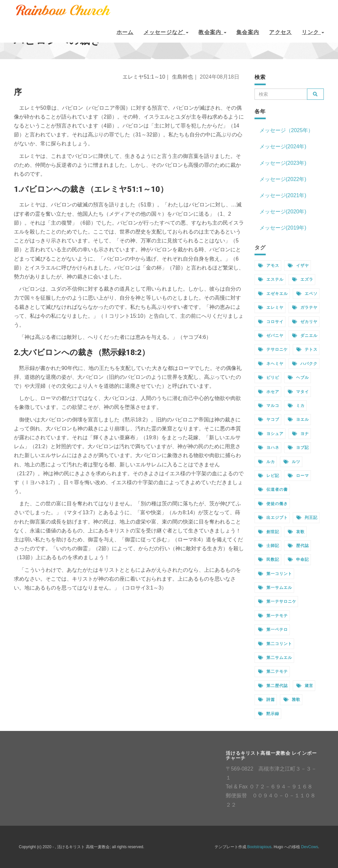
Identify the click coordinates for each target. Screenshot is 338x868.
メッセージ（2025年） (287, 130)
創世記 (269, 532)
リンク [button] (313, 32)
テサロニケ (273, 349)
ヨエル (298, 419)
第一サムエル (275, 588)
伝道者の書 (273, 489)
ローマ (298, 476)
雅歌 (292, 700)
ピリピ (269, 378)
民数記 (269, 560)
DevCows (309, 847)
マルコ (269, 406)
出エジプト (273, 518)
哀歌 (296, 532)
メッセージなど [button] (166, 32)
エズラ (303, 279)
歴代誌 (298, 546)
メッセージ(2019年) (283, 228)
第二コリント (275, 644)
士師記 (269, 546)
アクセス (280, 32)
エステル (271, 279)
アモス (269, 266)
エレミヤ (271, 307)
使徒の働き (273, 504)
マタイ (298, 392)
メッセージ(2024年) (283, 146)
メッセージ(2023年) (283, 163)
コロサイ (271, 322)
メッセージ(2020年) (283, 212)
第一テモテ (273, 616)
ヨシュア (271, 434)
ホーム (125, 32)
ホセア (269, 392)
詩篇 (267, 700)
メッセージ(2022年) (283, 179)
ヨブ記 (298, 448)
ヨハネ (269, 448)
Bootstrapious (259, 847)
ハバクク (305, 364)
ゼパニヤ (271, 336)
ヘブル (298, 378)
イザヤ (298, 266)
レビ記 (269, 476)
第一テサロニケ (277, 601)
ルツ (292, 462)
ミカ (296, 406)
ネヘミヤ (271, 364)
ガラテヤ (305, 307)
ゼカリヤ (305, 322)
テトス (307, 349)
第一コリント (275, 574)
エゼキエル (273, 294)
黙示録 (269, 714)
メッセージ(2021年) (283, 195)
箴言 (305, 686)
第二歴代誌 (273, 686)
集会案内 (248, 32)
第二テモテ (273, 671)
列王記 (307, 518)
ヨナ (301, 434)
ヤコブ (269, 419)
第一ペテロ (273, 630)
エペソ (307, 294)
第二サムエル (275, 658)
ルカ (267, 462)
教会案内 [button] (212, 32)
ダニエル (305, 336)
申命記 (298, 560)
